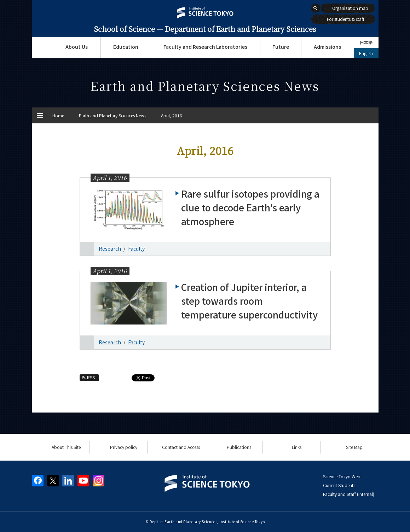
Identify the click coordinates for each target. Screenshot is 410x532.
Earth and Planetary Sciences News (112, 115)
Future (281, 47)
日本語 (366, 42)
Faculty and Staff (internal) (349, 494)
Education (126, 47)
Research (110, 249)
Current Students (339, 485)
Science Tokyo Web (342, 476)
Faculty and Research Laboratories (205, 47)
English (366, 53)
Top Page (42, 48)
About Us (77, 47)
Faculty (136, 249)
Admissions (327, 47)
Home (58, 115)
